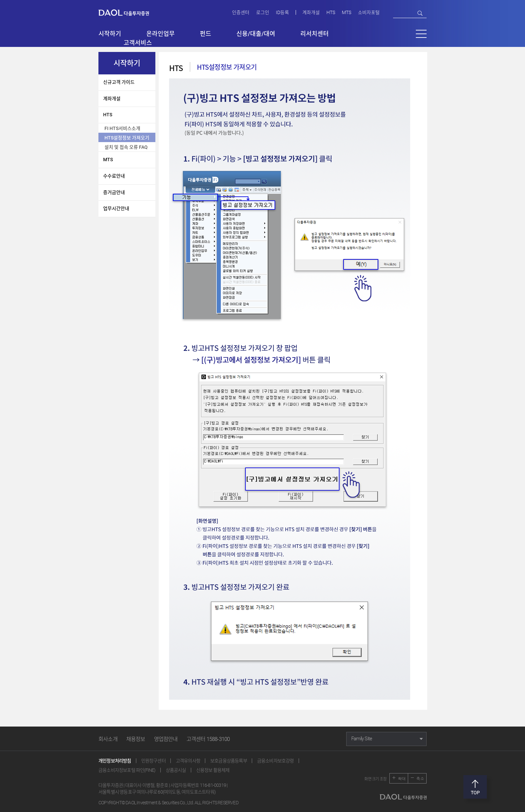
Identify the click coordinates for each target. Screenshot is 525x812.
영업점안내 (166, 739)
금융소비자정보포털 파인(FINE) (127, 770)
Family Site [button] (362, 739)
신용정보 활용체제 (213, 770)
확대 (402, 778)
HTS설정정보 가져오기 (127, 138)
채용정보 (136, 739)
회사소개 (108, 739)
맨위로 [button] (475, 787)
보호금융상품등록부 (229, 761)
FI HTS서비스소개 (122, 128)
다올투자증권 (129, 12)
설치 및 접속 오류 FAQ (126, 147)
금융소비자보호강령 (276, 761)
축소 (420, 778)
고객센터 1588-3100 (208, 739)
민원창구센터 (154, 761)
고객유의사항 (188, 761)
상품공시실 (176, 770)
